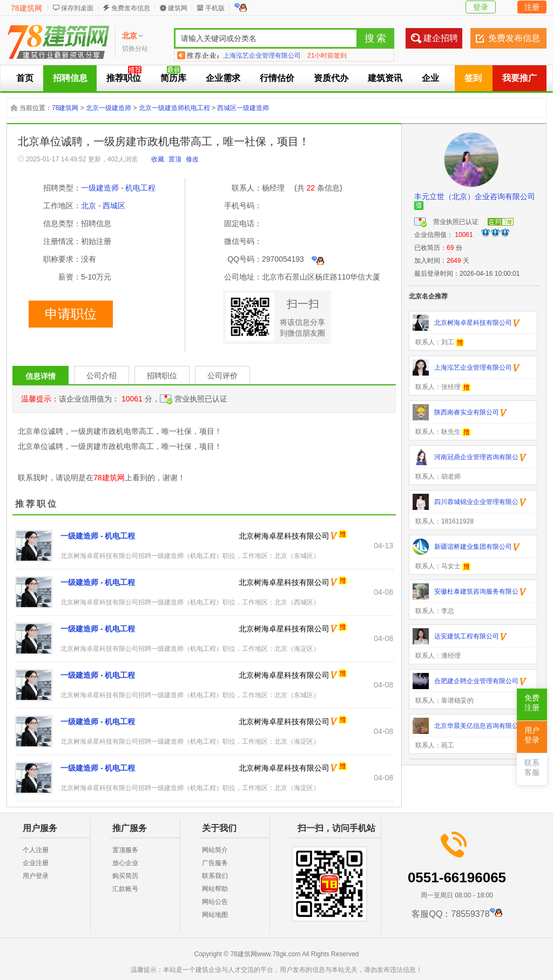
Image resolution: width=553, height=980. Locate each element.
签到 (473, 78)
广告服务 (215, 863)
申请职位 (71, 314)
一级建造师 (100, 188)
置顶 (175, 159)
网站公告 (215, 902)
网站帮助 (215, 889)
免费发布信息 (131, 8)
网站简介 (215, 850)
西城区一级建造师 (243, 108)
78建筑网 (26, 8)
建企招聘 (441, 38)
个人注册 (36, 850)
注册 (532, 7)
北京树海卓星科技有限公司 (284, 536)
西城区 (114, 206)
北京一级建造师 (109, 108)
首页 (25, 78)
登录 (481, 7)
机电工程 (140, 188)
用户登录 (36, 876)
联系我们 (215, 876)
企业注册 (36, 863)
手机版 (215, 8)
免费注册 (532, 703)
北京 (89, 206)
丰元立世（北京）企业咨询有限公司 (475, 196)
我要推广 (520, 78)
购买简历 (125, 876)
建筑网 (178, 8)
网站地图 (215, 915)
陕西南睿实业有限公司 (255, 55)
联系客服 (532, 768)
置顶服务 (125, 850)
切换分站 (135, 49)
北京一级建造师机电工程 (174, 108)
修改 (192, 159)
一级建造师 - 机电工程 (98, 536)
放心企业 (125, 863)
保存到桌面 (77, 8)
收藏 (158, 159)
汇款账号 (125, 889)
